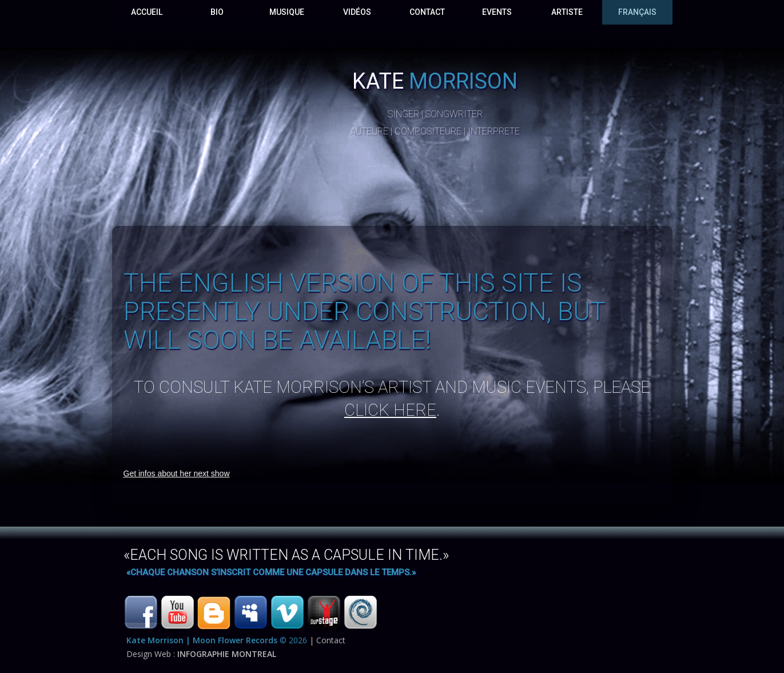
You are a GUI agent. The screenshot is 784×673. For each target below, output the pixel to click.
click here (390, 410)
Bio (217, 12)
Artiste (567, 12)
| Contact (327, 640)
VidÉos (357, 12)
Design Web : (201, 654)
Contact (427, 12)
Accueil (147, 12)
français (637, 12)
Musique (287, 12)
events (497, 12)
